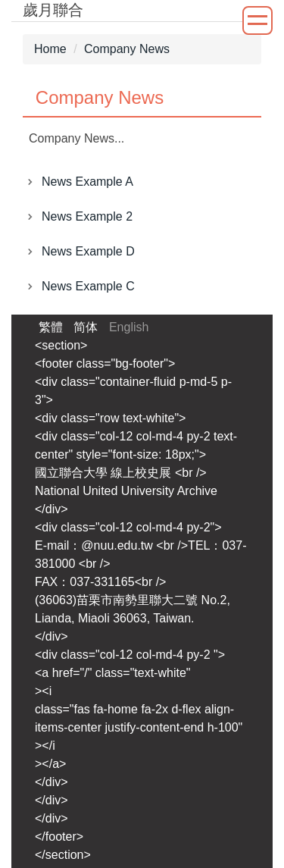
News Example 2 (87, 216)
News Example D (88, 251)
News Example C (88, 286)
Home (50, 49)
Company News (127, 49)
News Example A (87, 182)
